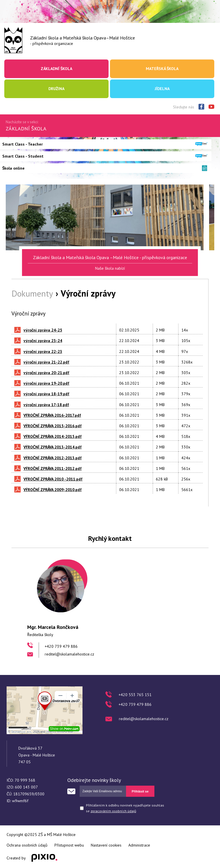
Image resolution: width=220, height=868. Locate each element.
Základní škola (56, 69)
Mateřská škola (162, 69)
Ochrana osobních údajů (27, 845)
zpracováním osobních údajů (113, 811)
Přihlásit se (140, 791)
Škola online (13, 168)
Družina (56, 89)
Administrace (139, 845)
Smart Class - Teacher (22, 144)
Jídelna (162, 89)
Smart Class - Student (23, 156)
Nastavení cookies (106, 845)
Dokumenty (32, 293)
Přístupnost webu (69, 845)
